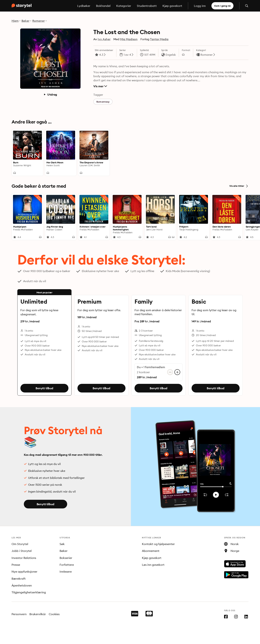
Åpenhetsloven (22, 585)
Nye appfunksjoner (24, 572)
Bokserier (66, 558)
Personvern (19, 614)
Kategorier (124, 6)
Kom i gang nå (222, 6)
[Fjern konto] (170, 372)
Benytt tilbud (44, 388)
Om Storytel (20, 544)
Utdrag (50, 94)
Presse (16, 565)
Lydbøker (84, 6)
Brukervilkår (38, 614)
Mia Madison (129, 39)
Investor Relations (24, 558)
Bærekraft (19, 579)
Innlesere (66, 572)
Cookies (54, 614)
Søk (62, 544)
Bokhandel (103, 6)
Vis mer (100, 86)
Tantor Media (159, 39)
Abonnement (151, 551)
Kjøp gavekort (172, 6)
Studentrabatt (147, 6)
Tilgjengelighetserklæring (29, 592)
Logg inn (200, 6)
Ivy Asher (104, 39)
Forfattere (67, 565)
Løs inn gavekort (153, 565)
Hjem (15, 21)
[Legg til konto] (177, 372)
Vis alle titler (239, 186)
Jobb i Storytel (22, 551)
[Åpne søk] (247, 6)
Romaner (39, 21)
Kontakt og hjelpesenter (158, 544)
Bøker (25, 21)
